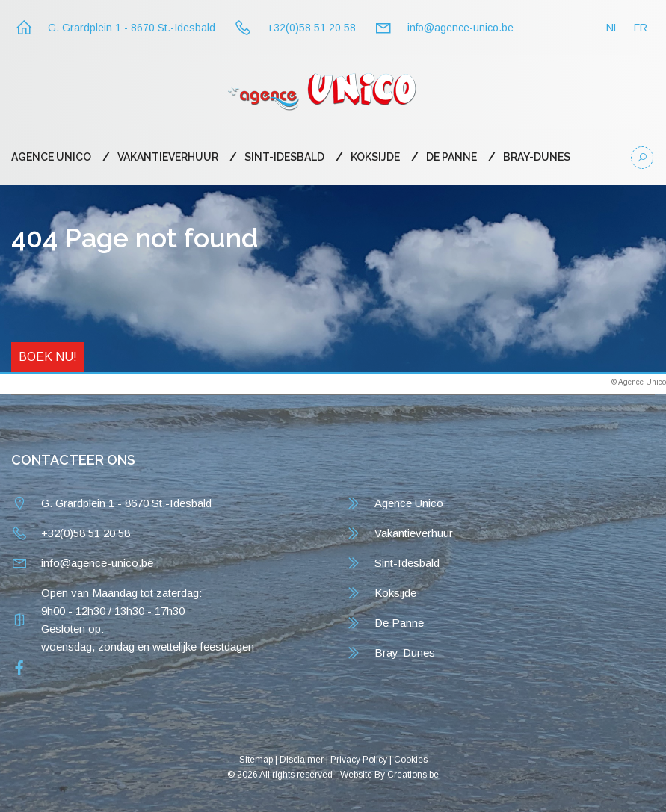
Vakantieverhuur (168, 157)
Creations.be (413, 775)
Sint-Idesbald (284, 157)
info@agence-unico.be (460, 28)
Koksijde (375, 157)
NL (613, 28)
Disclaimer (302, 760)
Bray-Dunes (537, 157)
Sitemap (256, 760)
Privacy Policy (359, 760)
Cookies (411, 760)
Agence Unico (51, 157)
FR (641, 28)
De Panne (451, 157)
